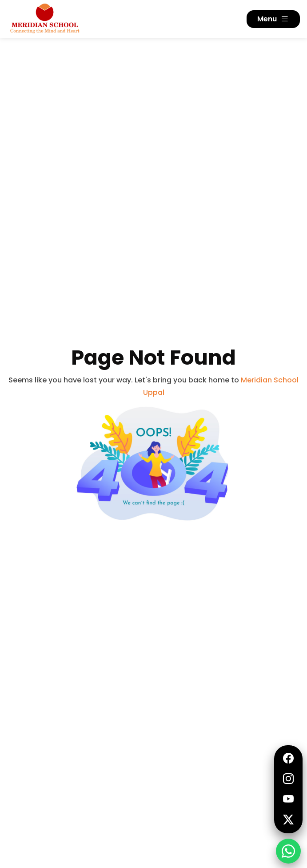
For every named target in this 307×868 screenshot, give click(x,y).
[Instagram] (288, 779)
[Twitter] (288, 820)
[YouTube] (288, 800)
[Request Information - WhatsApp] (288, 851)
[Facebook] (288, 759)
